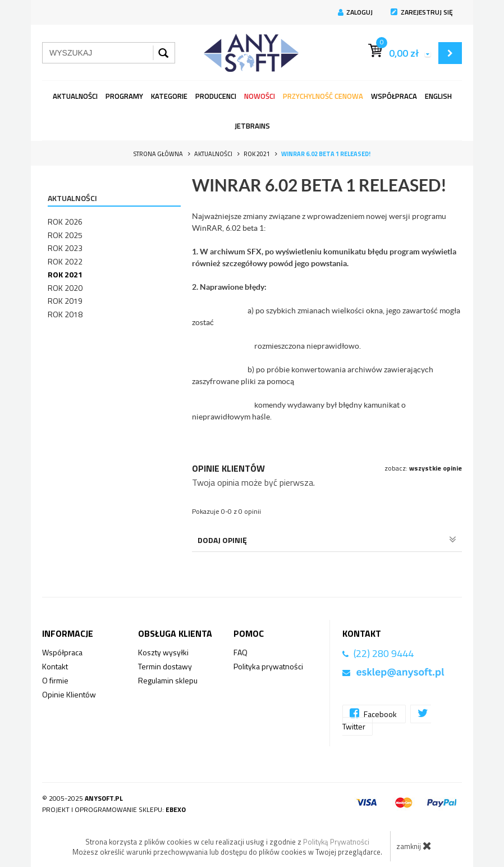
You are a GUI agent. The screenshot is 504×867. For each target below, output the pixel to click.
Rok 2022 (65, 261)
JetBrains (252, 126)
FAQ (240, 652)
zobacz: (423, 468)
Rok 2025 (65, 235)
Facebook (374, 713)
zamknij (414, 846)
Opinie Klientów (69, 694)
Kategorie (169, 96)
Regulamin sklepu (168, 680)
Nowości (260, 96)
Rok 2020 (65, 288)
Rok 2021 (65, 274)
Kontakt (55, 666)
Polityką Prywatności (336, 842)
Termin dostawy (165, 666)
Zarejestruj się (422, 12)
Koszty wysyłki (163, 652)
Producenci (216, 96)
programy (124, 96)
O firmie (55, 680)
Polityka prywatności (268, 666)
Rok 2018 (65, 314)
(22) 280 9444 (384, 653)
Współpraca (394, 96)
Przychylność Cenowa (323, 96)
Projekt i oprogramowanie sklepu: (114, 809)
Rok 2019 (65, 301)
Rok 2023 (65, 248)
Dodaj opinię (327, 540)
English (438, 96)
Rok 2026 (65, 222)
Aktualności (75, 96)
